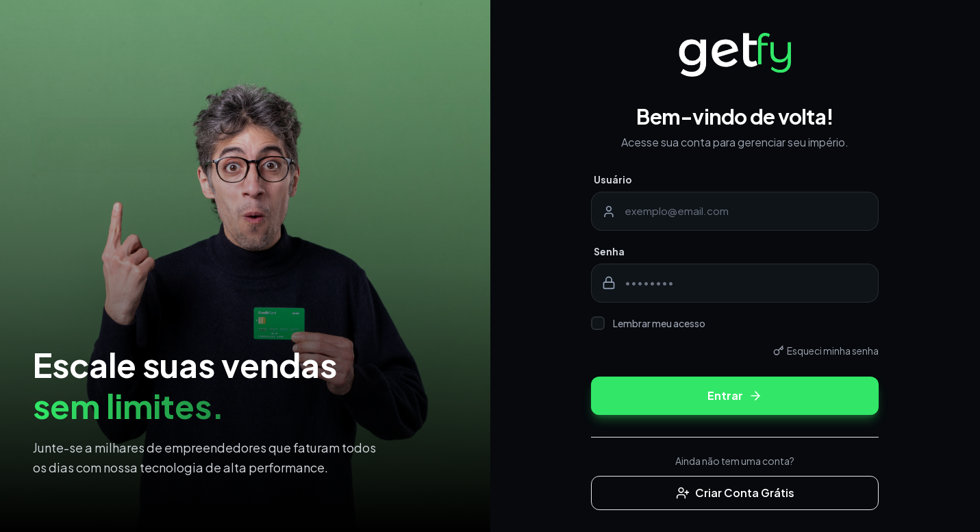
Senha (609, 251)
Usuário (613, 179)
